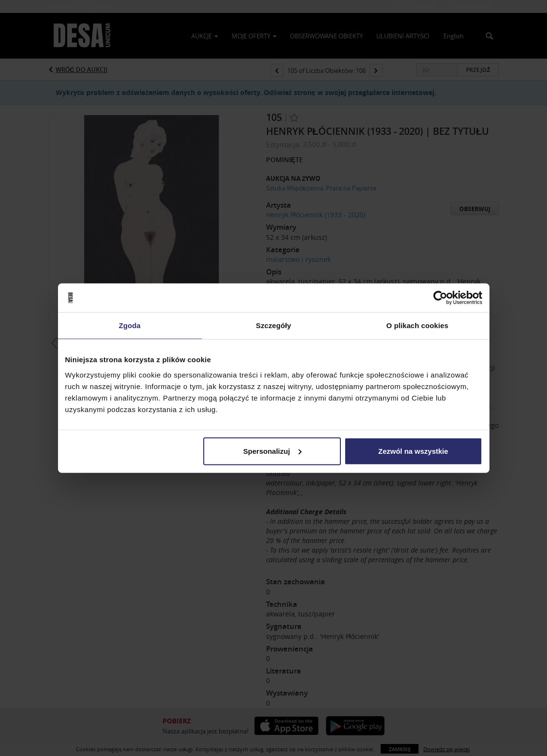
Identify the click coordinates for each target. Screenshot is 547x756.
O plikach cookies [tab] (417, 325)
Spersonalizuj (272, 451)
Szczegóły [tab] (273, 325)
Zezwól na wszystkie (413, 451)
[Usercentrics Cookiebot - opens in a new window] (440, 298)
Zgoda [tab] (130, 325)
